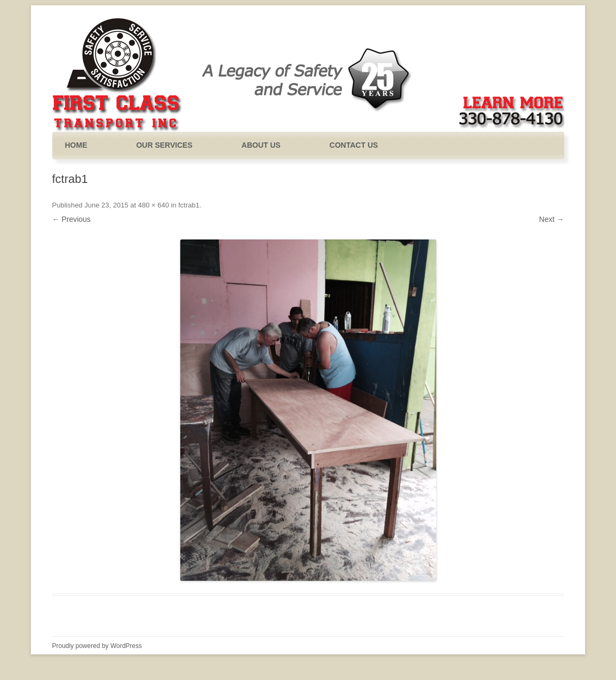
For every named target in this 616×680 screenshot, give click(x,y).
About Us (261, 145)
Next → (552, 219)
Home (76, 145)
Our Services (164, 145)
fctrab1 (189, 205)
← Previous (71, 219)
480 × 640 (154, 205)
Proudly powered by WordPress (97, 646)
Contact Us (354, 145)
